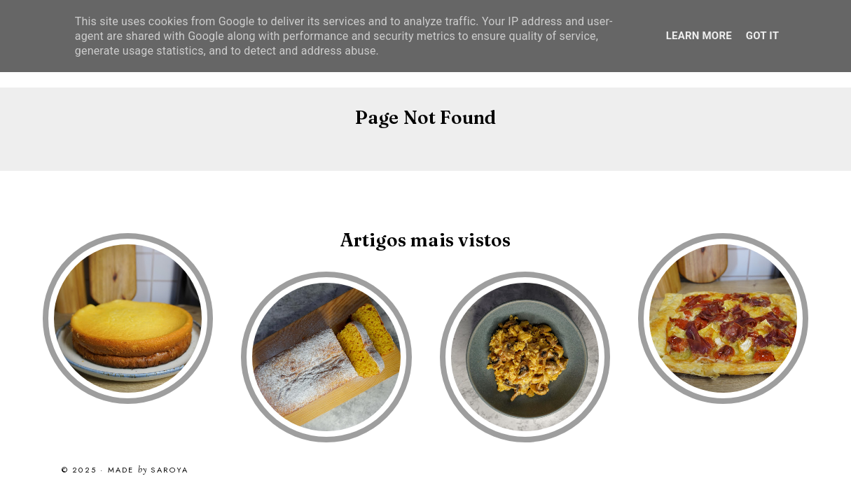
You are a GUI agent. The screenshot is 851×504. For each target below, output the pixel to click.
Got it (762, 36)
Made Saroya (148, 470)
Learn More (699, 36)
